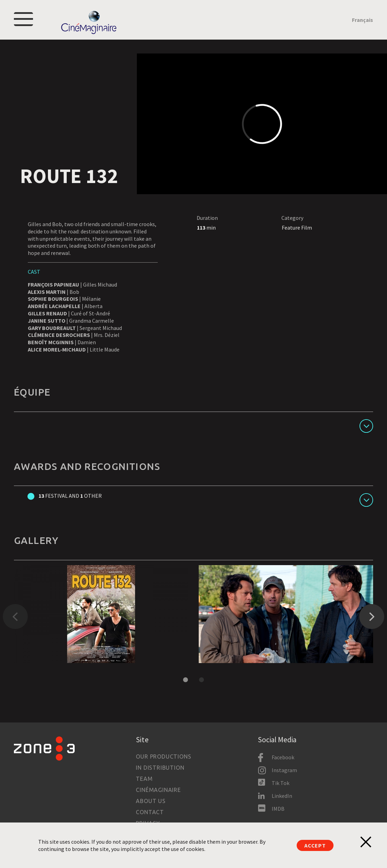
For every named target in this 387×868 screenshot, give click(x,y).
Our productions (163, 757)
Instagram (284, 770)
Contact (150, 812)
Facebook (283, 757)
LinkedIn (282, 796)
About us (151, 801)
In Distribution (160, 768)
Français (363, 20)
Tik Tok (281, 783)
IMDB (278, 809)
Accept (315, 845)
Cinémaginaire (158, 790)
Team (144, 779)
